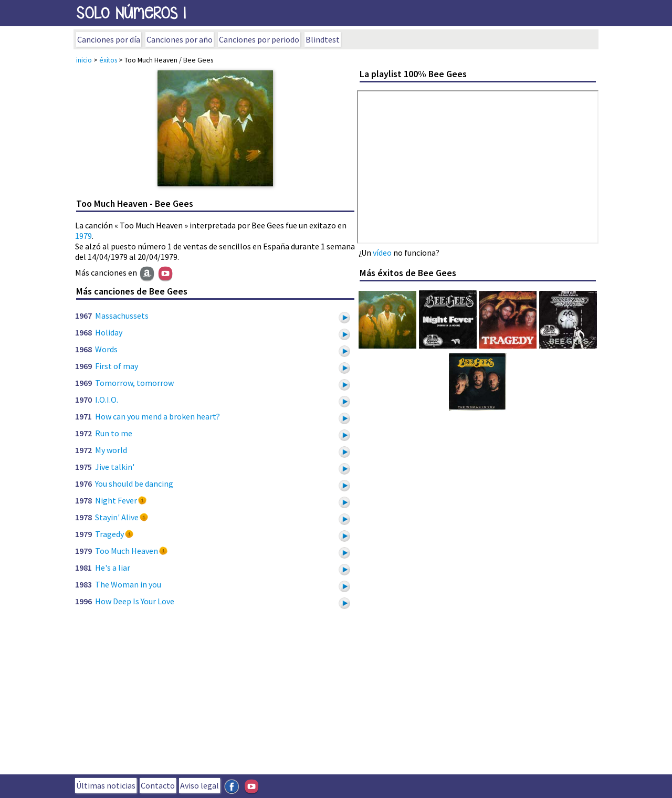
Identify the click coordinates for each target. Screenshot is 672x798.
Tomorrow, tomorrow (134, 383)
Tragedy (109, 534)
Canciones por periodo (259, 39)
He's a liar (113, 568)
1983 (83, 584)
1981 (83, 568)
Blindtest (323, 39)
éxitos (108, 60)
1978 (83, 500)
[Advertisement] (336, 696)
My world (111, 450)
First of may (117, 366)
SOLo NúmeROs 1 (131, 13)
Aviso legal (199, 785)
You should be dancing (134, 484)
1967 (83, 316)
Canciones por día (109, 39)
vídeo (382, 253)
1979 (83, 236)
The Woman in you (128, 584)
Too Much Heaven (127, 551)
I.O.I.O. (107, 400)
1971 (83, 416)
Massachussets (122, 316)
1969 (83, 366)
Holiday (109, 332)
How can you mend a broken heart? (157, 416)
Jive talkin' (115, 467)
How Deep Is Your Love (135, 601)
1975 (83, 467)
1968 (83, 332)
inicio (84, 60)
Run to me (114, 433)
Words (106, 349)
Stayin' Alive (117, 517)
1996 (83, 601)
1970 (83, 400)
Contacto (158, 785)
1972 (83, 433)
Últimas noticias (106, 785)
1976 (83, 484)
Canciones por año (180, 39)
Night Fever (116, 500)
